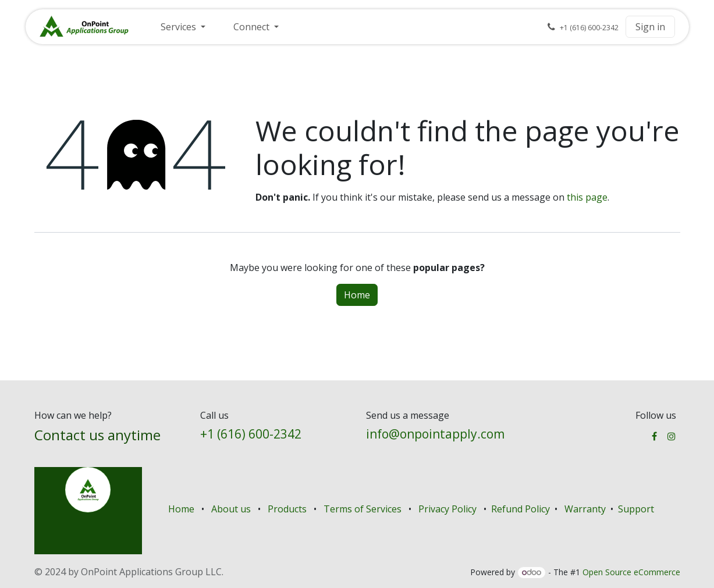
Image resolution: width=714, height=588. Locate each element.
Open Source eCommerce (631, 572)
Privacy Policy (447, 509)
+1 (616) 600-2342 (251, 434)
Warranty (585, 509)
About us (231, 509)
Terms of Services (363, 509)
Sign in (650, 27)
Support (636, 509)
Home (357, 295)
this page (587, 197)
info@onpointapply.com (435, 434)
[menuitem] (183, 27)
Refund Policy (522, 509)
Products (287, 509)
